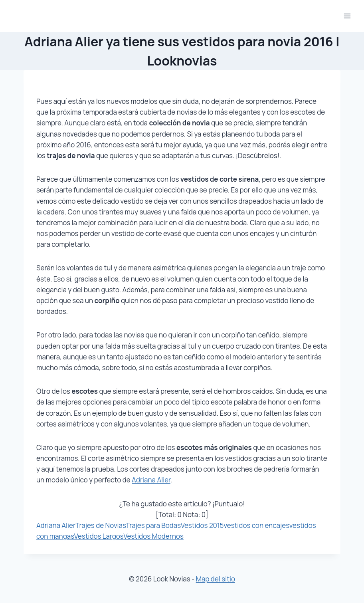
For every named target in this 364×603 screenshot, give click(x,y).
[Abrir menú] (347, 16)
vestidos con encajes (256, 525)
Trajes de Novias (101, 525)
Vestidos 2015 (202, 525)
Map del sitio (216, 579)
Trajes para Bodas (153, 525)
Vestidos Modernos (153, 536)
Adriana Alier (151, 480)
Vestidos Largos (99, 536)
